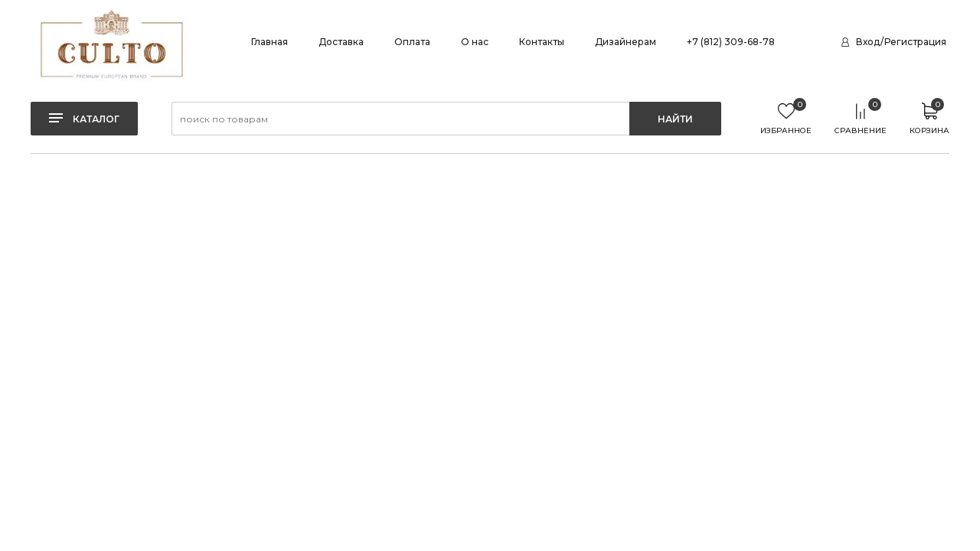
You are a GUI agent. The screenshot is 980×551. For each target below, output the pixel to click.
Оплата (412, 42)
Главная (269, 42)
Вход (868, 42)
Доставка (341, 42)
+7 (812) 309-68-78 (731, 42)
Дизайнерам (626, 42)
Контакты (542, 42)
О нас (475, 42)
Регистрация (915, 42)
